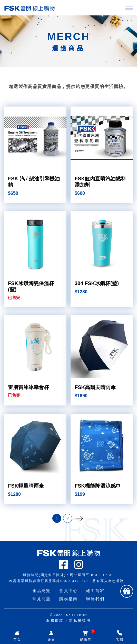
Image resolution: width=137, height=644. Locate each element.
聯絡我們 (95, 599)
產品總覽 (42, 591)
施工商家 (95, 591)
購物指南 (69, 599)
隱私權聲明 (80, 620)
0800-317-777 (74, 581)
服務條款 (55, 620)
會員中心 (69, 591)
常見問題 (42, 599)
